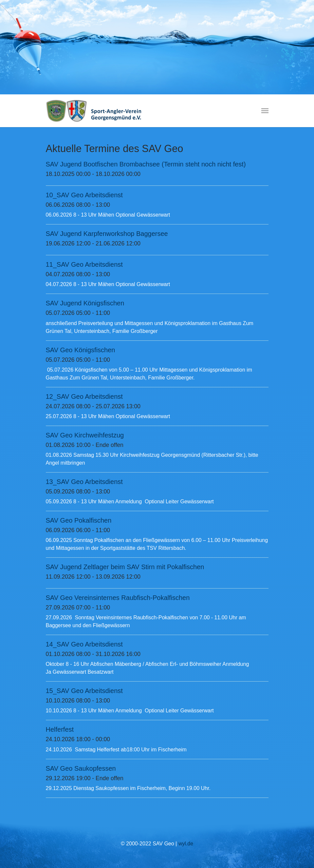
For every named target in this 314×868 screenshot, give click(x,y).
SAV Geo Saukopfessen (81, 768)
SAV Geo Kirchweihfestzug (85, 435)
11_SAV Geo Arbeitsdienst (84, 264)
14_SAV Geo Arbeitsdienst (84, 644)
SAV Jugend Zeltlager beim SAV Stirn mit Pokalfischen (125, 567)
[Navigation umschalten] (265, 111)
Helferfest (60, 729)
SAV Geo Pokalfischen (79, 520)
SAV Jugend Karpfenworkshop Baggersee (107, 234)
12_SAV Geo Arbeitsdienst (84, 396)
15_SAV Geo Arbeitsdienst (84, 691)
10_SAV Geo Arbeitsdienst (84, 195)
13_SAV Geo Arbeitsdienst (84, 482)
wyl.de (186, 844)
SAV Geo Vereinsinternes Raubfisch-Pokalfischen (118, 598)
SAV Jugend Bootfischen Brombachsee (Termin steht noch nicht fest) (146, 164)
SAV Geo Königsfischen (81, 350)
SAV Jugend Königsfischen (85, 303)
